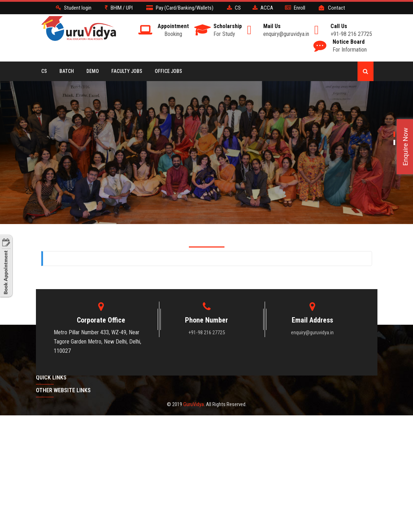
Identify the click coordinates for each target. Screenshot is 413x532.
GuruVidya (194, 404)
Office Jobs (168, 71)
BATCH (67, 71)
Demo (93, 71)
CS (44, 71)
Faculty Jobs (127, 71)
